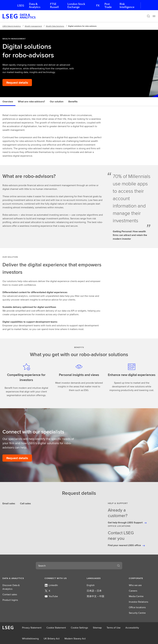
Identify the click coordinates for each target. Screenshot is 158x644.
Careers (133, 591)
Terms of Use (114, 628)
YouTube (51, 596)
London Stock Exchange (76, 5)
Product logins (10, 600)
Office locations (137, 607)
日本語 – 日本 (94, 591)
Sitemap (97, 628)
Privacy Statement (32, 628)
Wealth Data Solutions (55, 26)
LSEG (21, 5)
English (91, 585)
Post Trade (108, 5)
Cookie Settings (79, 628)
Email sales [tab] (9, 503)
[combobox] (75, 566)
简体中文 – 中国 (95, 596)
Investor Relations (138, 602)
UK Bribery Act (52, 639)
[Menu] (154, 16)
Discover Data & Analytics (11, 587)
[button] (16, 578)
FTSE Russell (54, 5)
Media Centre (136, 596)
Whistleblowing (30, 639)
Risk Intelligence (127, 5)
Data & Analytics (35, 5)
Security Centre (137, 613)
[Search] (148, 16)
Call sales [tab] (25, 503)
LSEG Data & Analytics (12, 26)
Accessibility (132, 628)
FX (98, 5)
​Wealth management (33, 26)
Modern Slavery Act (75, 639)
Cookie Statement (56, 628)
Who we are (135, 585)
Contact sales (10, 594)
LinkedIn (51, 585)
